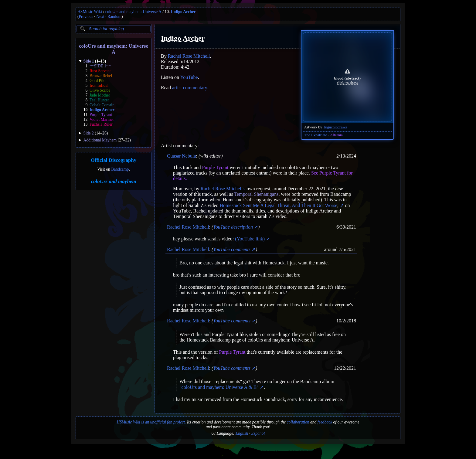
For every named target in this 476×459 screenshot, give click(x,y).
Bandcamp (120, 169)
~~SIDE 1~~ (100, 66)
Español (258, 433)
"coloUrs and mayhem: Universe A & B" (219, 387)
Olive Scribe (100, 90)
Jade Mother (100, 95)
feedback (325, 422)
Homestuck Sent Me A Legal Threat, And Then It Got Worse (279, 205)
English (242, 433)
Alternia (336, 135)
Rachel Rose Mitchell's (223, 189)
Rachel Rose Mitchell (189, 56)
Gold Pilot (98, 81)
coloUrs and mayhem (113, 181)
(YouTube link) (250, 239)
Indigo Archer (183, 12)
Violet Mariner (102, 119)
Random (114, 17)
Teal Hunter (99, 100)
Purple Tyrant (101, 115)
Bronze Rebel (101, 76)
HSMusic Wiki (90, 12)
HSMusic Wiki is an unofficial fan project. (151, 422)
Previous (86, 17)
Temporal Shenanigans (256, 194)
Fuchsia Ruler (101, 124)
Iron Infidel (99, 85)
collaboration (298, 422)
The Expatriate (316, 135)
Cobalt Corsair (102, 105)
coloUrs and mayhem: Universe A (133, 12)
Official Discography (114, 160)
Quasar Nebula (182, 156)
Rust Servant (100, 71)
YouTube (189, 77)
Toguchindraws (335, 127)
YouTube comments (232, 249)
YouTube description (233, 227)
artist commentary (190, 88)
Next (100, 17)
